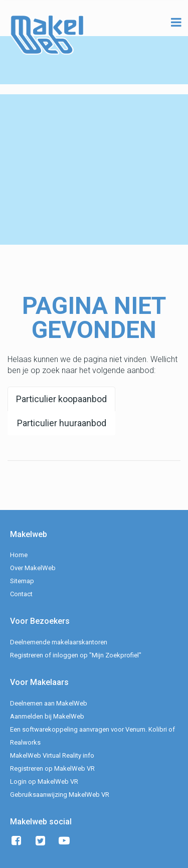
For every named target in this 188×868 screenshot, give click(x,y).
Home (19, 555)
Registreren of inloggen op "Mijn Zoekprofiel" (76, 655)
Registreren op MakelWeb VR (52, 768)
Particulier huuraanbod (62, 423)
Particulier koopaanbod (61, 399)
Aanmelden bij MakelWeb (47, 716)
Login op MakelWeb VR (44, 782)
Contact (21, 594)
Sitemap (22, 581)
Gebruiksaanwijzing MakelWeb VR (60, 795)
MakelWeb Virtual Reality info (52, 755)
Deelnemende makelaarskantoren (59, 642)
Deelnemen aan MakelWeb (49, 703)
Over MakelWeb (33, 568)
